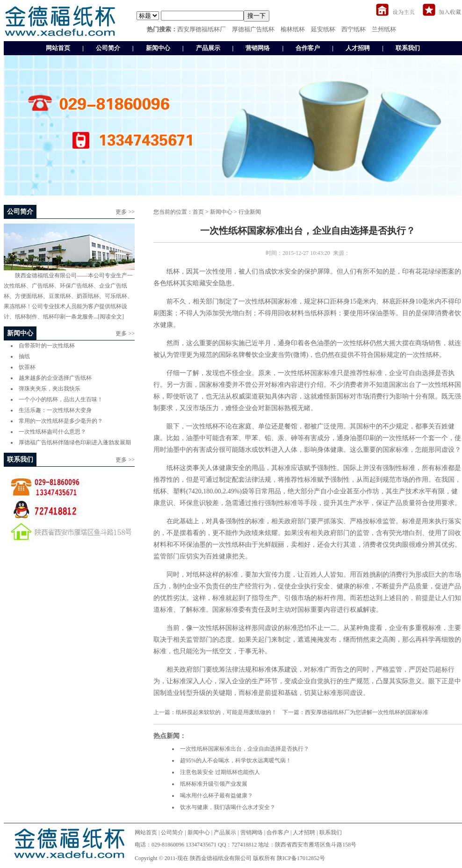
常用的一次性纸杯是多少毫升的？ (61, 421)
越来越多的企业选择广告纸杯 (55, 378)
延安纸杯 (323, 29)
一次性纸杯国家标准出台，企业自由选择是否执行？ (245, 749)
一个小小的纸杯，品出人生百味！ (61, 399)
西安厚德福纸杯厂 (202, 29)
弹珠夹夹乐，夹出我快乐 (50, 389)
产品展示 (208, 48)
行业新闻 (250, 212)
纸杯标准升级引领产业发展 (214, 784)
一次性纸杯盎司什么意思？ (52, 432)
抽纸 (24, 356)
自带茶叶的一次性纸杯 (47, 346)
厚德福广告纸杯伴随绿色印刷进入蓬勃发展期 (75, 442)
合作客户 (308, 48)
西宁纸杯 (354, 29)
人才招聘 (358, 48)
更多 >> (125, 212)
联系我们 (408, 48)
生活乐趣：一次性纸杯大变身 (55, 410)
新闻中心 (158, 48)
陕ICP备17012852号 (301, 858)
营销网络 (258, 48)
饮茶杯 (27, 367)
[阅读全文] (111, 317)
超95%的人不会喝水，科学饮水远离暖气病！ (236, 760)
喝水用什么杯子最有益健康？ (217, 796)
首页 (198, 212)
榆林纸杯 (293, 29)
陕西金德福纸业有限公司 (221, 858)
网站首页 (58, 48)
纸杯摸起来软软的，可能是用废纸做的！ (226, 712)
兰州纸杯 (384, 29)
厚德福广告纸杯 (253, 29)
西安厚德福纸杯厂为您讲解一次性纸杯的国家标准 (367, 712)
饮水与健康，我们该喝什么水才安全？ (228, 807)
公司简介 (108, 48)
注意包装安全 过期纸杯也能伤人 (220, 772)
